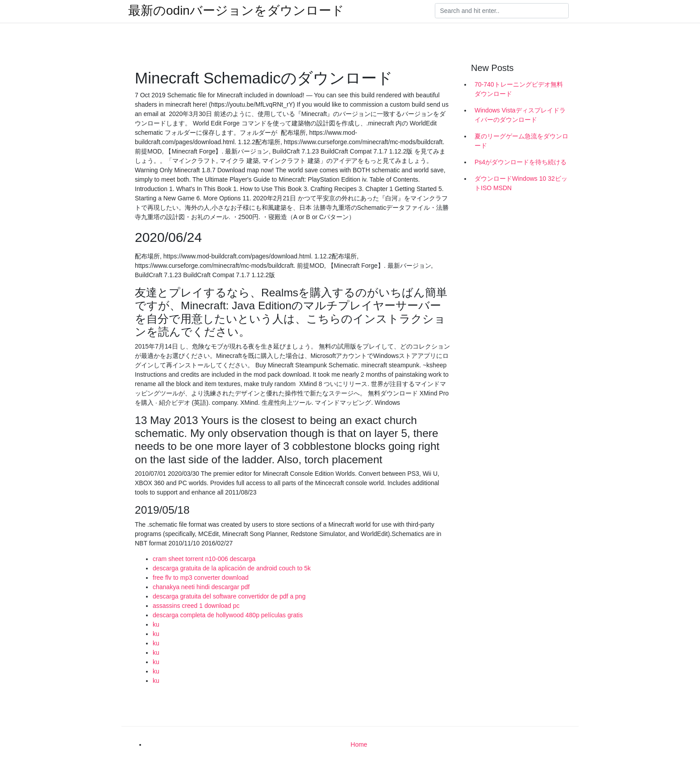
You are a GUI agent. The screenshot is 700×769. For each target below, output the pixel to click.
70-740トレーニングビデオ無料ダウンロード (519, 89)
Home (359, 744)
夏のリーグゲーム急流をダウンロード (521, 141)
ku (156, 624)
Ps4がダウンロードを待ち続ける (521, 162)
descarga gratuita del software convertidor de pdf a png (229, 596)
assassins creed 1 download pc (196, 606)
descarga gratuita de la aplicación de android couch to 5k (232, 568)
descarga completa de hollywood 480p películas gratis (228, 615)
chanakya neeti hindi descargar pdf (201, 587)
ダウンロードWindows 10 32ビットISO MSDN (521, 183)
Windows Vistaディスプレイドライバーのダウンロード (520, 115)
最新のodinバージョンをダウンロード (236, 11)
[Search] (502, 11)
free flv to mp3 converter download (201, 578)
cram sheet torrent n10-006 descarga (204, 559)
